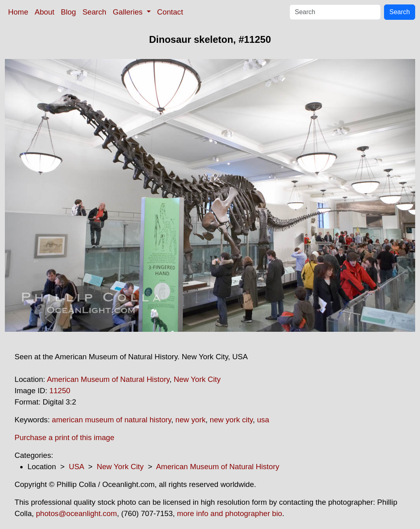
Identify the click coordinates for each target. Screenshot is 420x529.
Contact (170, 12)
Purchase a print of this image (64, 437)
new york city (231, 420)
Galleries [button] (129, 12)
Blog (69, 12)
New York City (197, 379)
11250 (60, 391)
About (45, 12)
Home (18, 12)
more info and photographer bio (230, 513)
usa (263, 420)
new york (191, 420)
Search (94, 12)
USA (76, 467)
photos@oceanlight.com (76, 513)
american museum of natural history (111, 420)
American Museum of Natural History (108, 379)
